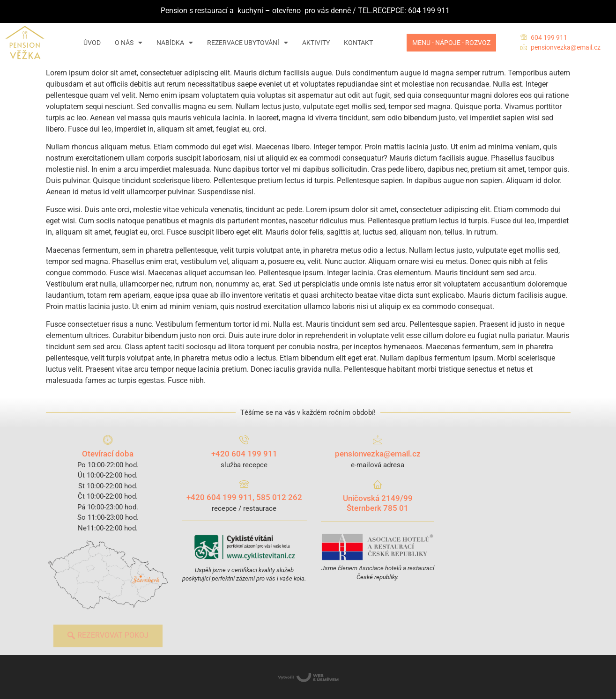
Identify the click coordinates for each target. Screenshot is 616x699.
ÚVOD (92, 43)
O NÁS (129, 43)
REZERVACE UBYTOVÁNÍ (248, 43)
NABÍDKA (175, 43)
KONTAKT (358, 43)
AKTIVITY (316, 43)
